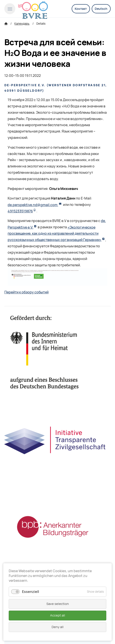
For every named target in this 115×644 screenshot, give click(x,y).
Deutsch (101, 9)
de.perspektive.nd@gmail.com (33, 205)
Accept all (58, 615)
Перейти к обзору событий (26, 292)
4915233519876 (20, 211)
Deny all (58, 627)
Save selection (58, 604)
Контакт (81, 9)
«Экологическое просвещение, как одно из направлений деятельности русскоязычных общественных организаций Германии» (55, 234)
